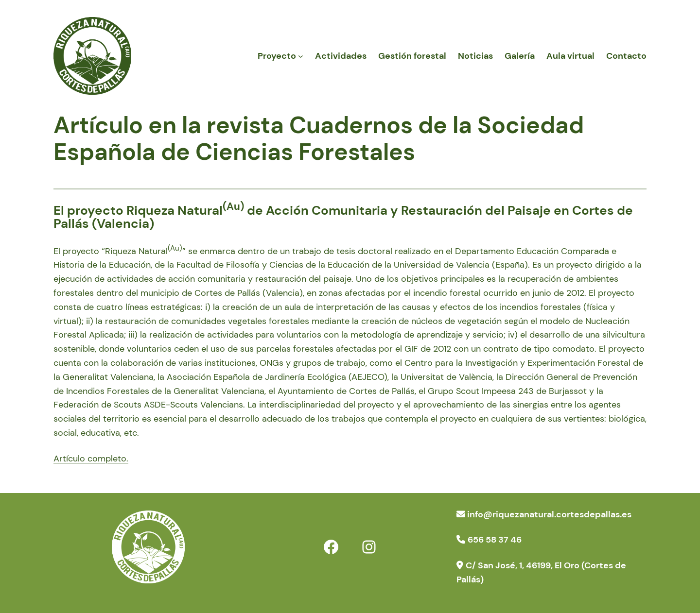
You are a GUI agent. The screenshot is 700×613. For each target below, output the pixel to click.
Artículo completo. (91, 459)
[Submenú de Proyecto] (301, 56)
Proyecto (277, 56)
